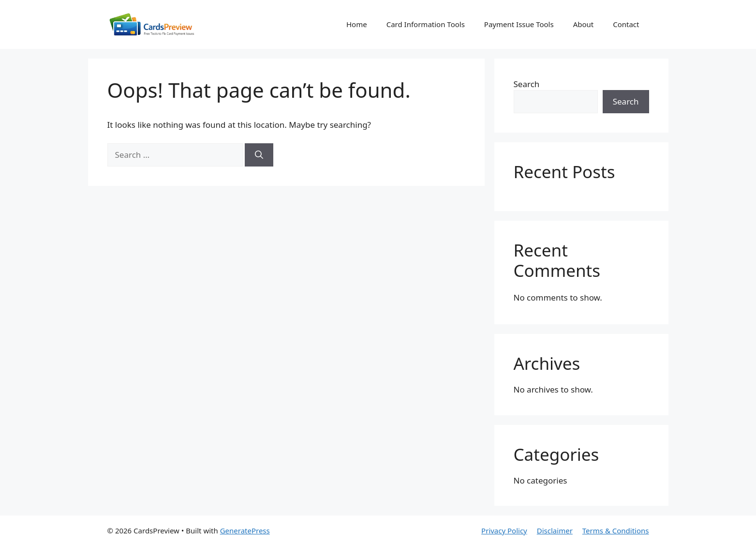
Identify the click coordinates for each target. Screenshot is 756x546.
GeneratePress (245, 531)
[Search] (259, 155)
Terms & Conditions (616, 531)
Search (527, 84)
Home (357, 24)
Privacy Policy (504, 531)
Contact (626, 24)
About (584, 24)
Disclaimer (555, 531)
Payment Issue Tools (519, 24)
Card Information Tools (426, 24)
